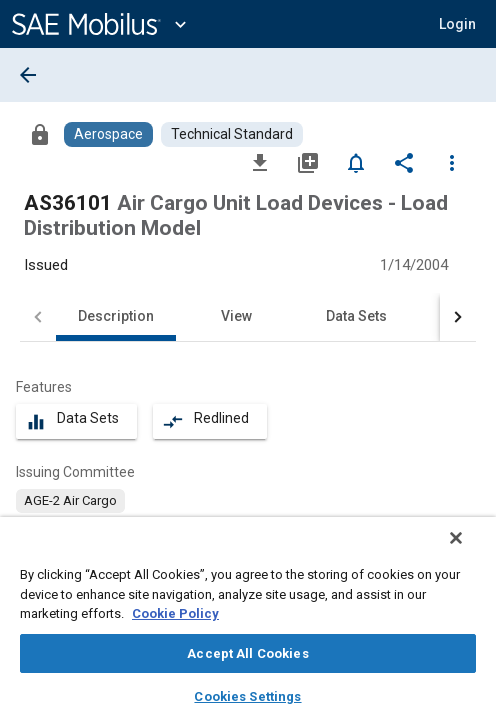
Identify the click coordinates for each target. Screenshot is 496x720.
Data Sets (356, 316)
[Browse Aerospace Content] (108, 134)
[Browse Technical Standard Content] (232, 134)
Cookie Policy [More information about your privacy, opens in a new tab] (175, 613)
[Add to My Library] (308, 162)
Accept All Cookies (247, 653)
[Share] (404, 162)
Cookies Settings (247, 696)
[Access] (40, 134)
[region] (248, 625)
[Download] (260, 162)
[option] (70, 501)
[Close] (470, 551)
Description (116, 316)
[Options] (452, 162)
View (236, 316)
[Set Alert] (356, 162)
